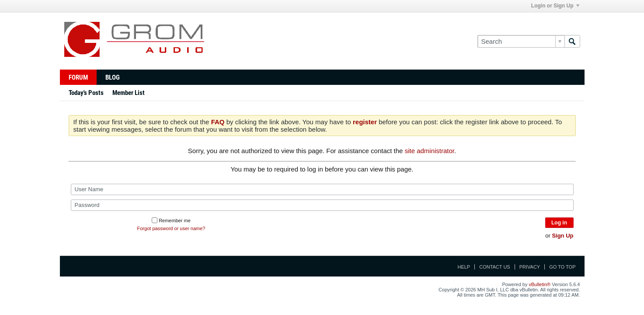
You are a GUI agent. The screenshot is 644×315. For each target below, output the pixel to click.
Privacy (530, 267)
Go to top (562, 267)
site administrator (430, 151)
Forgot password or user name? (171, 228)
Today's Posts (86, 93)
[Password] (322, 205)
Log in (559, 223)
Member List (129, 93)
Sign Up (562, 236)
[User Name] (322, 189)
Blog (113, 77)
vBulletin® (540, 284)
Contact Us (495, 267)
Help (464, 267)
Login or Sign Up (555, 6)
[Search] (521, 41)
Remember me (171, 220)
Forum (78, 77)
